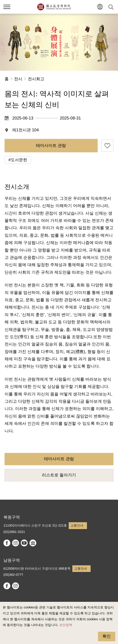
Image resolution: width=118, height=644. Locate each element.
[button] (100, 7)
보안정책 (66, 625)
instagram (16, 543)
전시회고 (36, 79)
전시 (18, 79)
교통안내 (77, 525)
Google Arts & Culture (33, 543)
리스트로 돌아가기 (59, 475)
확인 (107, 636)
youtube (24, 543)
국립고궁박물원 (54, 7)
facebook (7, 543)
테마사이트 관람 (51, 145)
